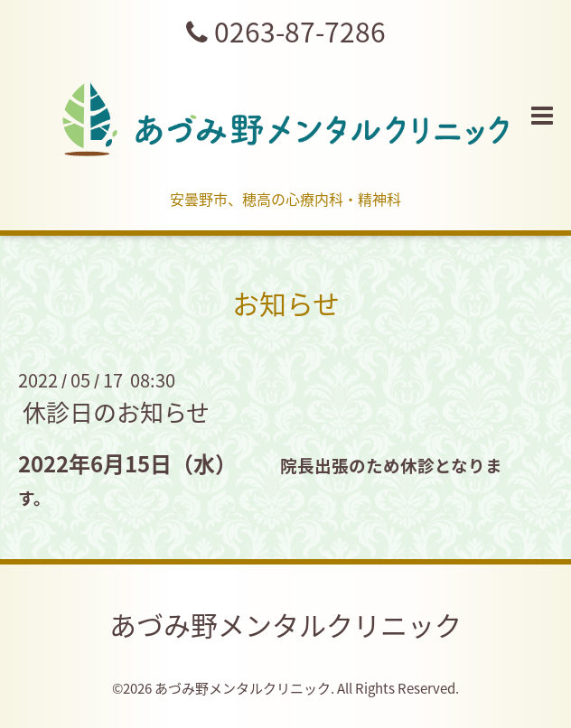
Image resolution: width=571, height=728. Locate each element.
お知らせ (286, 303)
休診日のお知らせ (116, 412)
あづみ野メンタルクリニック (285, 625)
